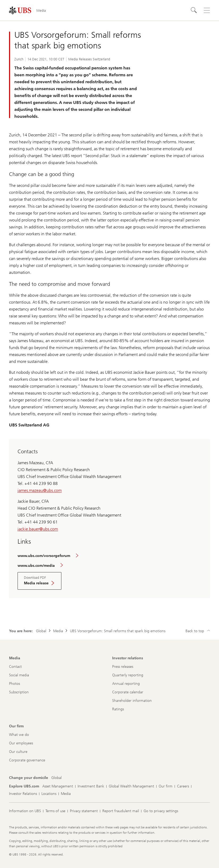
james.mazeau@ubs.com (40, 490)
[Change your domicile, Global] (56, 778)
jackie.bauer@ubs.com (38, 529)
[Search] (194, 10)
